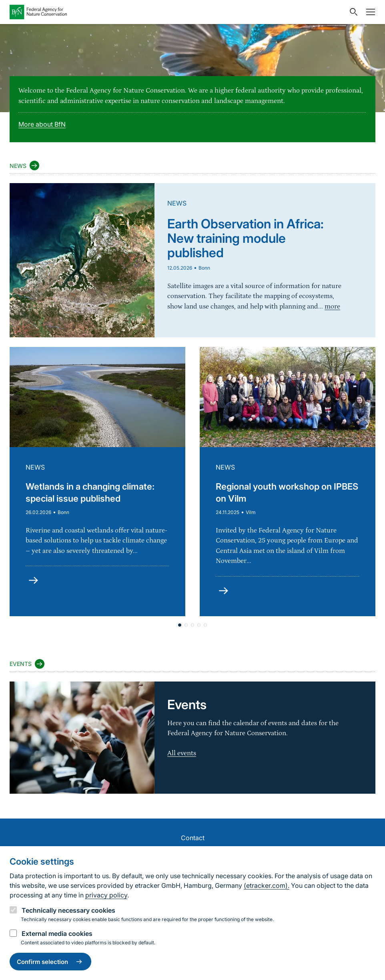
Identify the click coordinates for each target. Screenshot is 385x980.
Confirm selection (50, 962)
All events (182, 753)
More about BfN (42, 124)
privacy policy (106, 895)
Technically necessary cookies (68, 910)
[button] (180, 625)
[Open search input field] (352, 12)
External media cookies (57, 934)
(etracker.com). (267, 885)
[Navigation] (369, 12)
